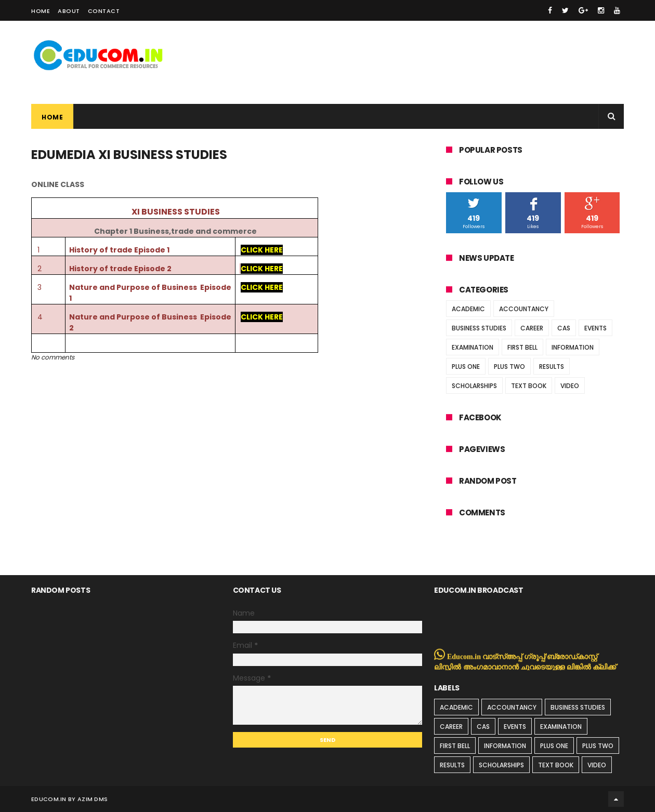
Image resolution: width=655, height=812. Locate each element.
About (69, 11)
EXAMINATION (473, 347)
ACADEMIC (468, 309)
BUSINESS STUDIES (479, 328)
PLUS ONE (466, 367)
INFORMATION (573, 347)
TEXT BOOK (529, 386)
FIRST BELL (522, 347)
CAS (564, 328)
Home (41, 11)
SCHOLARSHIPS (474, 386)
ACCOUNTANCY (524, 309)
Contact (104, 11)
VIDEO (570, 386)
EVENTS (595, 328)
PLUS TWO (509, 367)
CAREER (532, 328)
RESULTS (552, 367)
